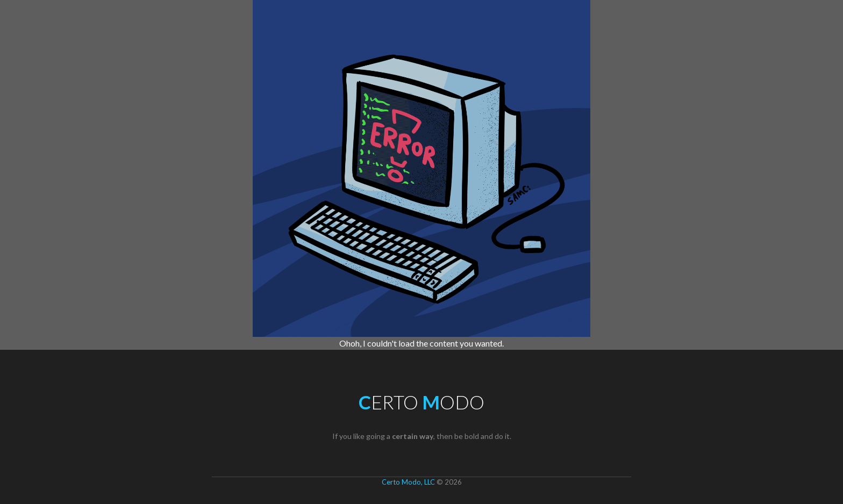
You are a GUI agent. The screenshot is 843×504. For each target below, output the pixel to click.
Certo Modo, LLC (408, 482)
